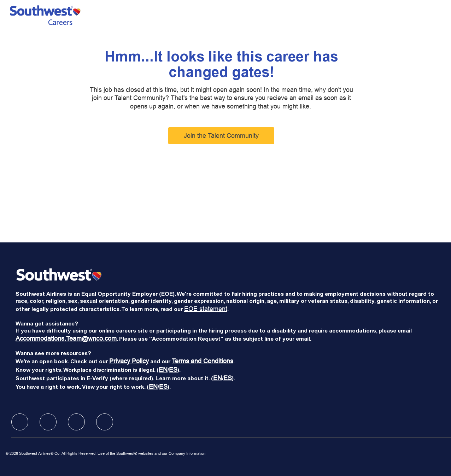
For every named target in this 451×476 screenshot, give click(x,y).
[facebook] (20, 422)
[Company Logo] (45, 15)
